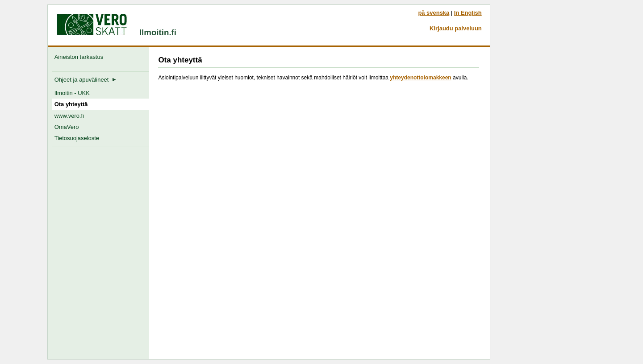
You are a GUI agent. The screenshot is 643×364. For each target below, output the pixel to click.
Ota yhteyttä (71, 104)
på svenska (434, 13)
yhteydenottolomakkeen (420, 78)
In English (468, 13)
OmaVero (67, 127)
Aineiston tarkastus (81, 57)
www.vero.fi (69, 116)
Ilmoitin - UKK (72, 93)
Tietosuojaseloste (77, 138)
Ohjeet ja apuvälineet (85, 80)
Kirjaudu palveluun (456, 28)
